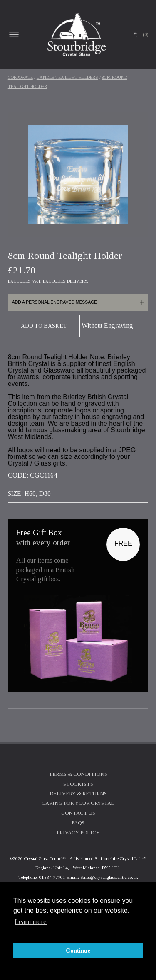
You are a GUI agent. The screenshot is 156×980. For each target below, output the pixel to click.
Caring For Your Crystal (78, 803)
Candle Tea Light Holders (67, 77)
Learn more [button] (31, 922)
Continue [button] (78, 951)
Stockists (78, 784)
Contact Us (78, 813)
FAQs (78, 823)
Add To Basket (44, 326)
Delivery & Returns (78, 794)
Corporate (20, 77)
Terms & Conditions (78, 774)
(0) (145, 34)
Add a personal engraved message (54, 302)
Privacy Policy (78, 833)
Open (14, 34)
